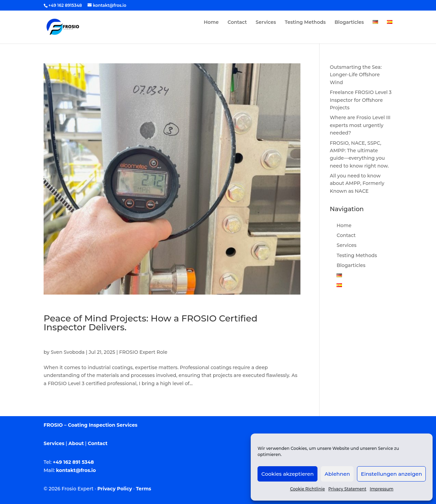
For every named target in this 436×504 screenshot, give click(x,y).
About (76, 443)
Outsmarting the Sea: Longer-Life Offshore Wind (356, 75)
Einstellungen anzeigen (391, 474)
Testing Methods (305, 22)
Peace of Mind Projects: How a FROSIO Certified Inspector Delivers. (151, 323)
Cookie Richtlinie (307, 489)
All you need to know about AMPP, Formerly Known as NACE (357, 183)
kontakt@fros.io (76, 470)
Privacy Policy (115, 489)
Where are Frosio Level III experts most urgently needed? (360, 125)
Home (211, 22)
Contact (237, 22)
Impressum (381, 489)
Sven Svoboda (68, 352)
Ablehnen (337, 474)
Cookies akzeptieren (287, 474)
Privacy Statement (347, 489)
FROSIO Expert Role (143, 352)
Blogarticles (349, 22)
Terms (144, 489)
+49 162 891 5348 (73, 462)
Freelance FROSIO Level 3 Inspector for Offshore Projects (361, 100)
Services (266, 22)
